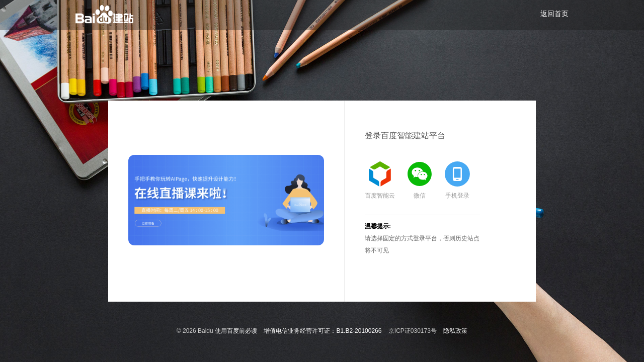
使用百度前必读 (236, 331)
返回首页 (554, 14)
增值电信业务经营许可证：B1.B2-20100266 (323, 331)
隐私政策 (455, 331)
